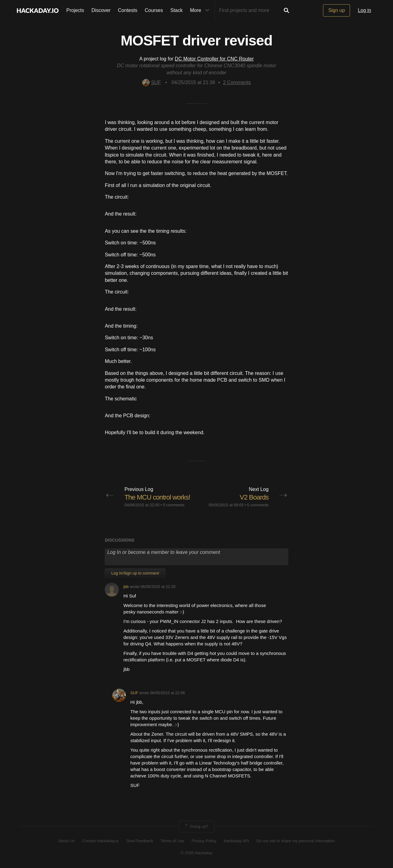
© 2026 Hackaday (196, 853)
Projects (75, 10)
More (201, 10)
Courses (154, 10)
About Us (66, 841)
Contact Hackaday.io (101, 841)
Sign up (337, 10)
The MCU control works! (157, 497)
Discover (101, 10)
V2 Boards (254, 497)
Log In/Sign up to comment (135, 573)
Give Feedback (140, 841)
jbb (126, 587)
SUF (152, 82)
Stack (177, 10)
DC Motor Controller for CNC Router (214, 59)
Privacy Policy (204, 841)
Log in (364, 10)
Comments (237, 82)
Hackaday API (236, 841)
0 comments (174, 505)
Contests (128, 10)
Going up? (196, 827)
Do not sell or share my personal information (296, 841)
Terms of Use (172, 841)
